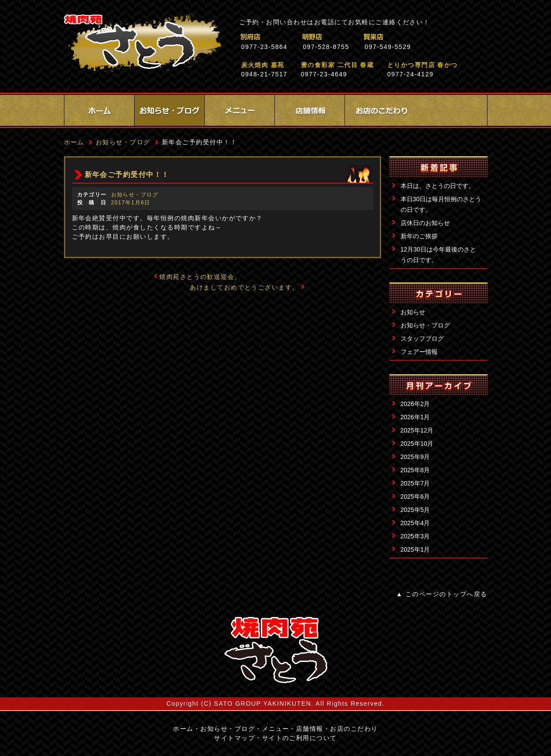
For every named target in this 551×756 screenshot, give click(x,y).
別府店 (289, 37)
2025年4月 (415, 523)
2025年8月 (415, 470)
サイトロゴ (276, 650)
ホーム (99, 110)
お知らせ (413, 312)
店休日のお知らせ (425, 223)
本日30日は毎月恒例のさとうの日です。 (441, 204)
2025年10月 (417, 444)
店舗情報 (310, 110)
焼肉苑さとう (143, 44)
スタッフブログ (422, 339)
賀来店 (412, 37)
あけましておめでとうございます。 (244, 287)
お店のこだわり (380, 110)
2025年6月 (415, 496)
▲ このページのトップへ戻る (442, 594)
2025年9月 (415, 457)
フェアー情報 (419, 352)
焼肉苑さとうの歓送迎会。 (200, 277)
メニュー (240, 110)
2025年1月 (415, 549)
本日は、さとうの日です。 (438, 186)
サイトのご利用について (300, 738)
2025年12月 (417, 430)
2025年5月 (415, 510)
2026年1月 (415, 417)
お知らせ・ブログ (169, 110)
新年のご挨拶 (419, 236)
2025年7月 (415, 483)
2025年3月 (415, 536)
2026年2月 (415, 404)
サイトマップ (234, 738)
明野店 (350, 37)
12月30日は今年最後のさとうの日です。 (438, 255)
